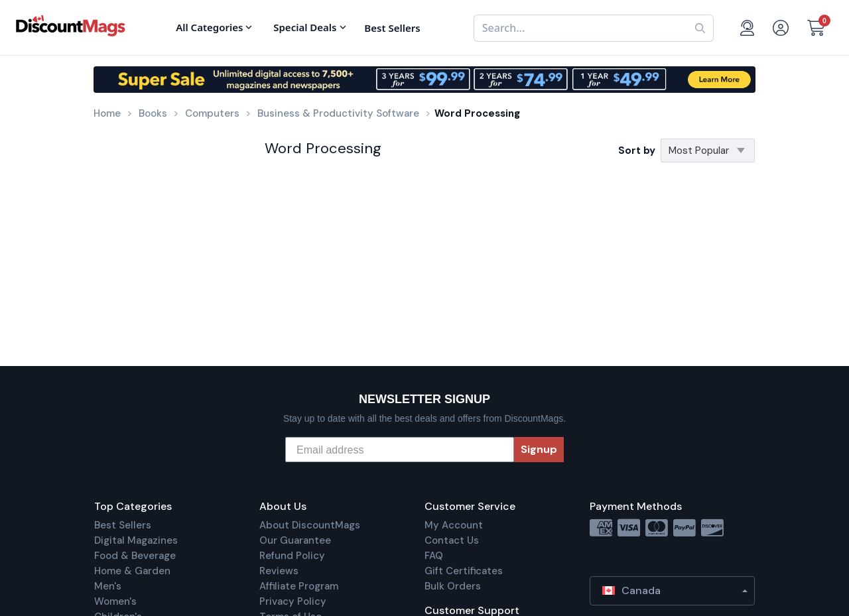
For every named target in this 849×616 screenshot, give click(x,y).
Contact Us (452, 540)
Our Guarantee (295, 540)
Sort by (637, 151)
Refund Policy (292, 556)
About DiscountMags (310, 525)
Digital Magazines (136, 540)
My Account (454, 525)
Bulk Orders (453, 586)
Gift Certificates (464, 571)
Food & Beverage (135, 556)
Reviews (279, 571)
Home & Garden (132, 571)
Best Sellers (123, 525)
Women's (115, 601)
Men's (108, 586)
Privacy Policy (293, 601)
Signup (539, 449)
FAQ (434, 556)
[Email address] (400, 450)
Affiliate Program (299, 586)
